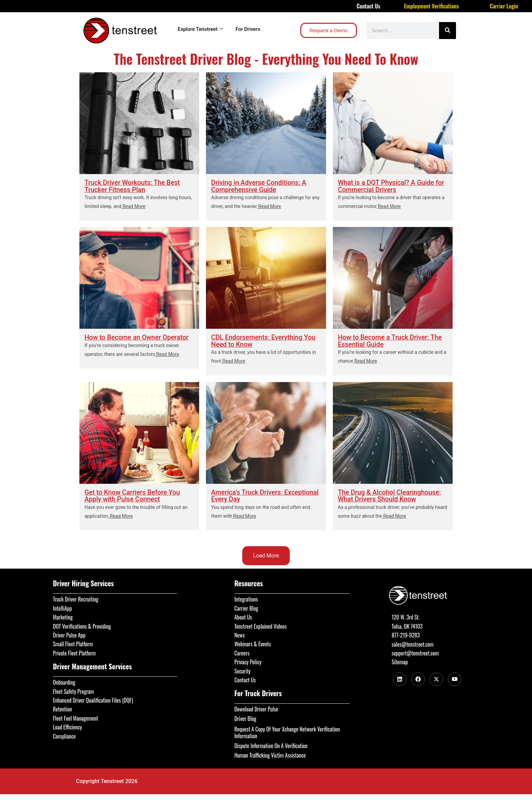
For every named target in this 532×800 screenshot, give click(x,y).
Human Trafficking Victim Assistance (270, 754)
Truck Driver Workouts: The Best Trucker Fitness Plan (133, 186)
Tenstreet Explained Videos (261, 625)
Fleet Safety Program (73, 690)
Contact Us (368, 6)
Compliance (64, 735)
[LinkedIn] (400, 678)
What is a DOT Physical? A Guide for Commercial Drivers (392, 186)
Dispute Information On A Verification (271, 745)
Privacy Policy (248, 661)
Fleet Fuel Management (75, 717)
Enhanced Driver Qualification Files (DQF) (93, 699)
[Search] (448, 31)
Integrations (246, 598)
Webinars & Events (253, 643)
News (240, 634)
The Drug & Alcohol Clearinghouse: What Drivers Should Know (391, 496)
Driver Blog (245, 717)
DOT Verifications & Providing (82, 625)
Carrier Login (504, 6)
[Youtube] (455, 678)
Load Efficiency (68, 726)
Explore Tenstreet (201, 29)
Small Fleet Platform (73, 643)
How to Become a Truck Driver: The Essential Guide (391, 341)
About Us (243, 616)
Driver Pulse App (69, 634)
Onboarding (64, 681)
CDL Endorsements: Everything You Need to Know (264, 341)
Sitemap (400, 661)
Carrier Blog (246, 607)
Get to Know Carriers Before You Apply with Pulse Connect (133, 496)
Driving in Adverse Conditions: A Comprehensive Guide (260, 186)
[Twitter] (436, 678)
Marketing (63, 616)
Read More (134, 206)
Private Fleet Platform (74, 652)
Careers (242, 652)
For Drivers (248, 29)
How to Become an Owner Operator (138, 337)
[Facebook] (418, 678)
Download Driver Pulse (256, 708)
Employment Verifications (432, 6)
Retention (62, 708)
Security (243, 670)
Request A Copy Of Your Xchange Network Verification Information (287, 731)
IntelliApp (62, 607)
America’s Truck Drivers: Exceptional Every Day (248, 496)
